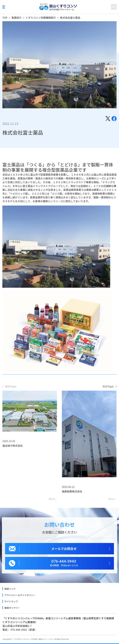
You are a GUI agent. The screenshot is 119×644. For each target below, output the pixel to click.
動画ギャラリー (12, 608)
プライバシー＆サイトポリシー (20, 595)
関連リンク (10, 589)
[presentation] (10, 386)
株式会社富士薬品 (70, 18)
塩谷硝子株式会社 (13, 446)
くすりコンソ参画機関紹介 (41, 18)
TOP (5, 18)
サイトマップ (11, 601)
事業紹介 (17, 18)
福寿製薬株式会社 (72, 491)
